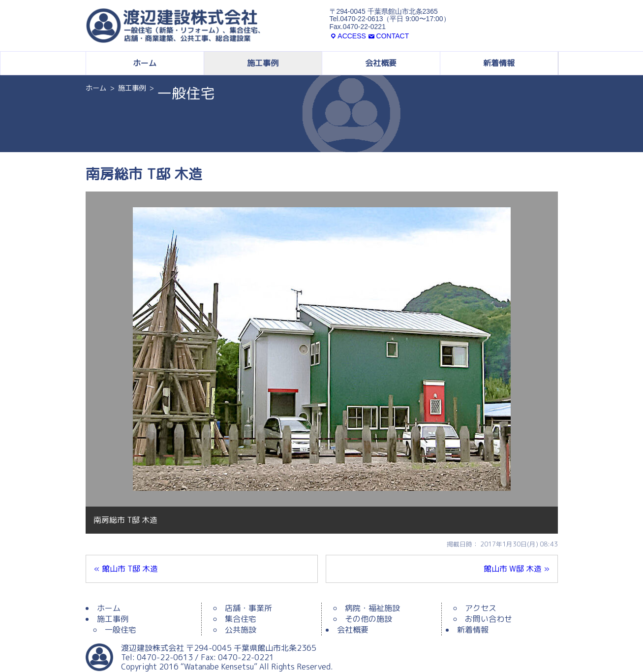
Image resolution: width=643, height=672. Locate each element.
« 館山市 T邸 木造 (126, 569)
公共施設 (241, 630)
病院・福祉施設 (372, 608)
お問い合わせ (489, 619)
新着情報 (499, 63)
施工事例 (263, 63)
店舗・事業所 (248, 608)
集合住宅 (241, 619)
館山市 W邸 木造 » (517, 569)
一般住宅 (121, 630)
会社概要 (381, 63)
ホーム (145, 63)
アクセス (481, 608)
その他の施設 (368, 619)
